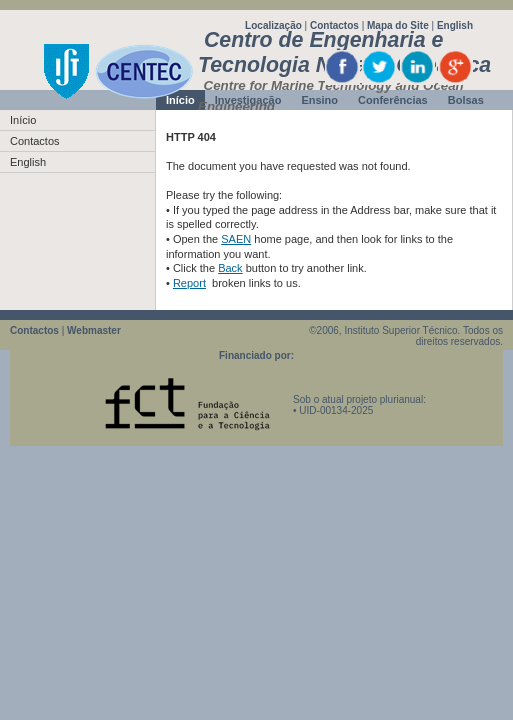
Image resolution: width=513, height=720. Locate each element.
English (455, 25)
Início (23, 120)
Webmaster (94, 330)
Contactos (334, 25)
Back (230, 268)
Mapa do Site (398, 25)
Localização (273, 25)
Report (189, 283)
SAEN (236, 239)
